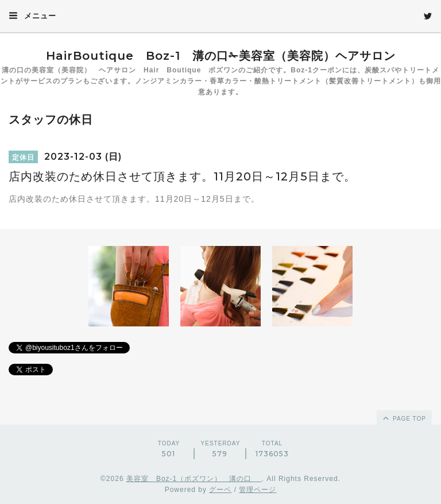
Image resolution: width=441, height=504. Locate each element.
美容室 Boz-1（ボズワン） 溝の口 (194, 479)
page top (404, 418)
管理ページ (258, 490)
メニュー (32, 16)
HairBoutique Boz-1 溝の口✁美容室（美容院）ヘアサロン (221, 56)
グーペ (220, 490)
